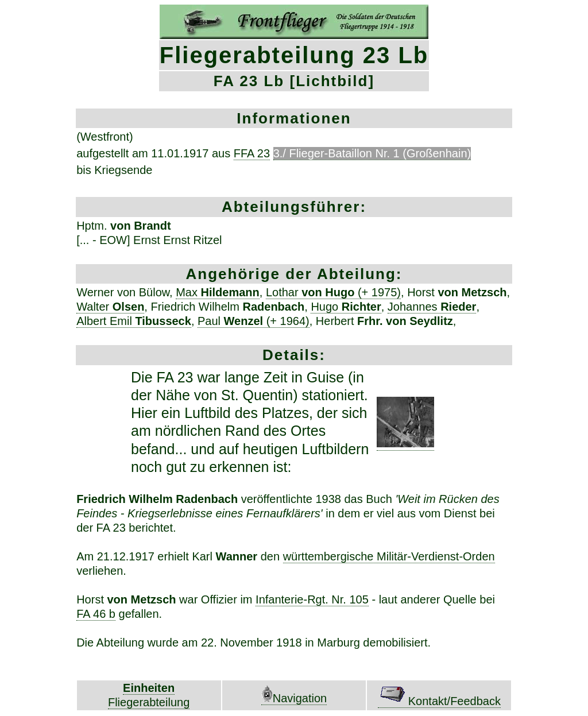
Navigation (294, 698)
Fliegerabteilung (149, 702)
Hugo (346, 307)
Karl (225, 556)
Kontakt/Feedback (439, 701)
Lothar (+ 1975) (333, 292)
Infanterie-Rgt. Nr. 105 (312, 599)
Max (218, 292)
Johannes (432, 307)
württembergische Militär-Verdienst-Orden (389, 556)
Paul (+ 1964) (254, 321)
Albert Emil (134, 321)
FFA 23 (252, 153)
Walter (110, 307)
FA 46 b (96, 614)
